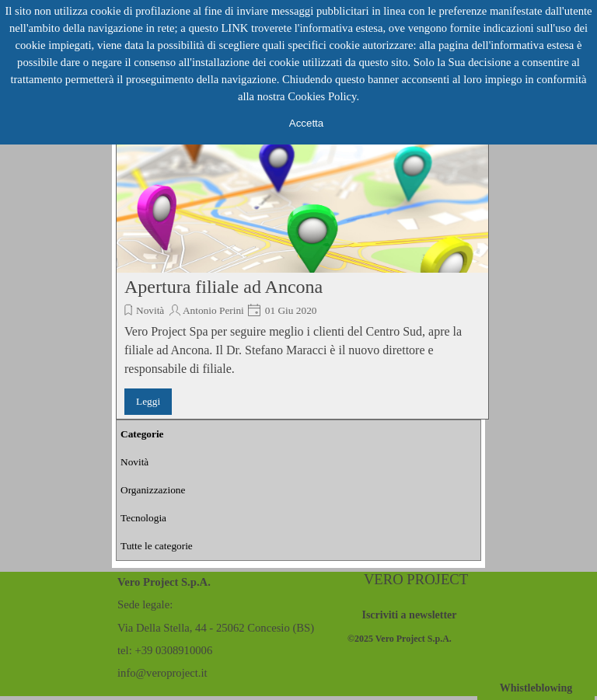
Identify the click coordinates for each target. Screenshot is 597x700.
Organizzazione (153, 490)
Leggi (148, 401)
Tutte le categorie (157, 546)
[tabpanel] (415, 638)
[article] (302, 264)
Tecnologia (143, 518)
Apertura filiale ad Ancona (223, 287)
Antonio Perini (213, 310)
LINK (234, 28)
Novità (150, 310)
